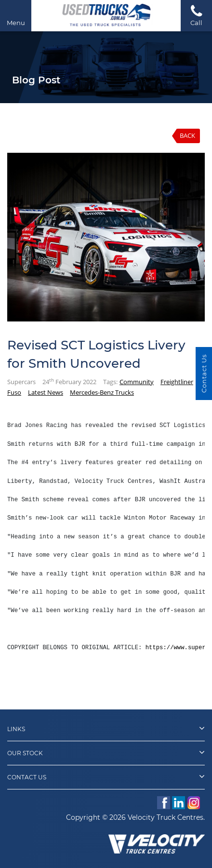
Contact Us (106, 776)
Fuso (14, 392)
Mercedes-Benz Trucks (102, 392)
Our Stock (106, 752)
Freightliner (177, 382)
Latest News (46, 392)
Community (137, 382)
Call (196, 15)
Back (187, 135)
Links (106, 728)
